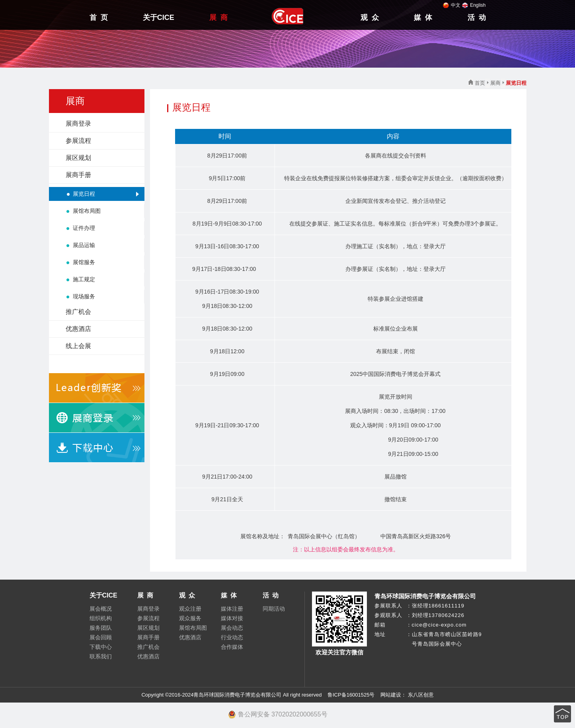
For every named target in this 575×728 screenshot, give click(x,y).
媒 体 (423, 18)
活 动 (477, 18)
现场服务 (84, 296)
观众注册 (190, 609)
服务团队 (101, 628)
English (474, 5)
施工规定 (84, 279)
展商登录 (78, 124)
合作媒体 (232, 647)
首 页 (99, 18)
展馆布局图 (87, 211)
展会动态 (232, 628)
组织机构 (101, 618)
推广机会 (78, 312)
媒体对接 (232, 618)
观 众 (370, 18)
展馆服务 (84, 262)
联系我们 (101, 656)
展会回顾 (101, 637)
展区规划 (78, 158)
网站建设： (393, 695)
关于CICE (159, 18)
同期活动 (274, 609)
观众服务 (190, 618)
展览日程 (84, 194)
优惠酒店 (78, 329)
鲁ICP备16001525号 (351, 695)
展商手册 (78, 175)
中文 (452, 5)
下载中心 (101, 647)
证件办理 (84, 228)
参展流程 (78, 141)
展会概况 (101, 609)
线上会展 (78, 346)
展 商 (218, 18)
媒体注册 (232, 609)
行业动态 (232, 637)
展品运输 (84, 245)
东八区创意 (421, 695)
